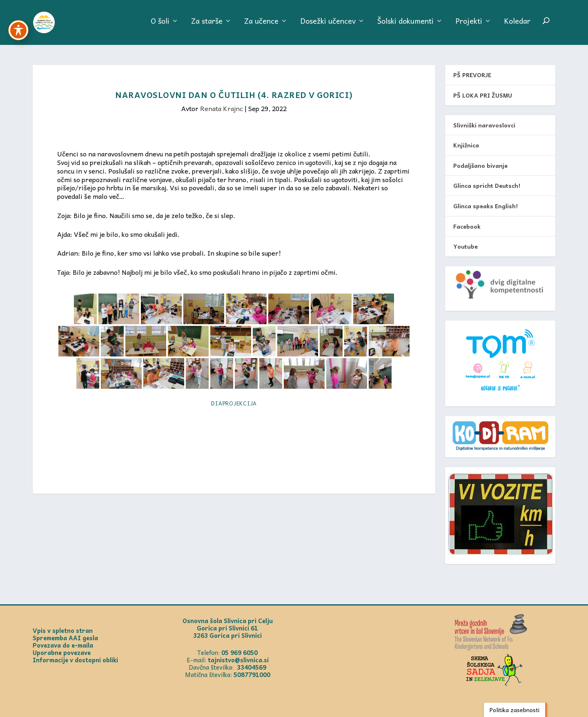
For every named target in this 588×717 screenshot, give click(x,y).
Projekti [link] (469, 26)
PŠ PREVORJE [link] (472, 75)
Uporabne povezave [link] (62, 652)
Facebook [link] (467, 226)
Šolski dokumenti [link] (405, 26)
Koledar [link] (517, 26)
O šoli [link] (160, 26)
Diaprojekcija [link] (234, 403)
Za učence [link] (261, 26)
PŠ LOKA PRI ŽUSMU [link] (483, 96)
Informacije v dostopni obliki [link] (75, 660)
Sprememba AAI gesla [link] (65, 638)
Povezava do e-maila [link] (63, 645)
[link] (58, 24)
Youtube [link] (465, 247)
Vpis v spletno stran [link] (63, 630)
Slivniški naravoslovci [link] (484, 125)
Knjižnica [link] (466, 145)
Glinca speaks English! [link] (486, 206)
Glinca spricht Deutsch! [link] (487, 186)
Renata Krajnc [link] (222, 109)
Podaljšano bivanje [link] (480, 165)
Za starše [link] (207, 26)
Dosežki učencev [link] (328, 26)
